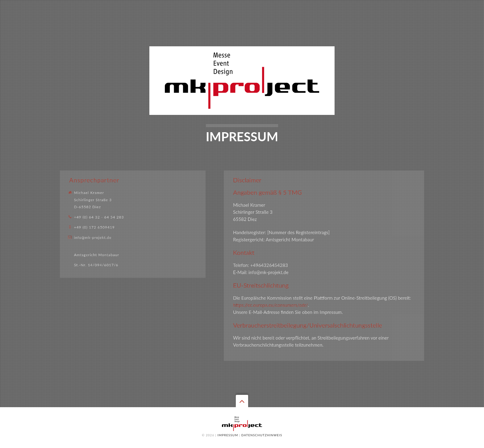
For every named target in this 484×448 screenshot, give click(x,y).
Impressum (228, 435)
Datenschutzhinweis (262, 435)
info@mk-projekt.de (93, 237)
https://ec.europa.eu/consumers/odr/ (271, 305)
